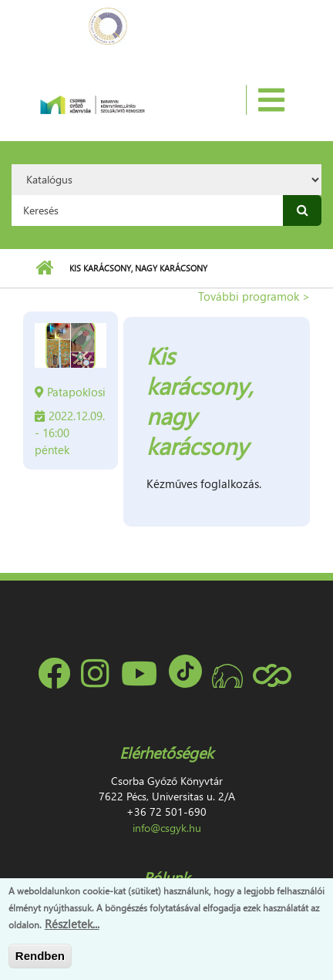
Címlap (44, 268)
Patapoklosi (76, 392)
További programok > (254, 296)
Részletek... (72, 924)
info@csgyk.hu (167, 828)
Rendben (40, 956)
